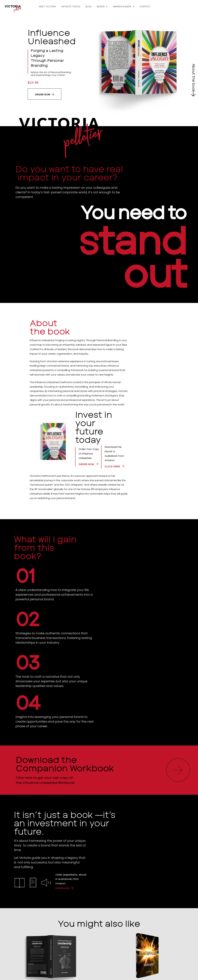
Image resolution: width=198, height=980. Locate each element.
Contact (145, 6)
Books (102, 7)
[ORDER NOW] (73, 888)
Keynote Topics (71, 6)
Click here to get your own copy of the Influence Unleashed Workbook (45, 780)
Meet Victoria (47, 6)
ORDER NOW (63, 888)
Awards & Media (124, 7)
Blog (89, 6)
